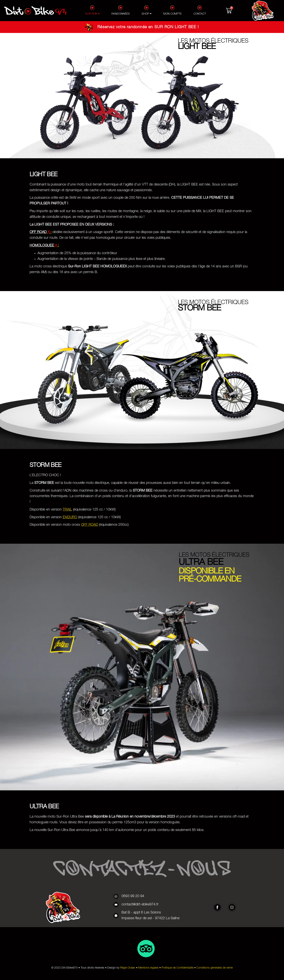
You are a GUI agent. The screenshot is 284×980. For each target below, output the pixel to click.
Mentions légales (148, 968)
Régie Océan (128, 968)
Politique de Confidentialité (177, 968)
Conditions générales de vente (215, 968)
